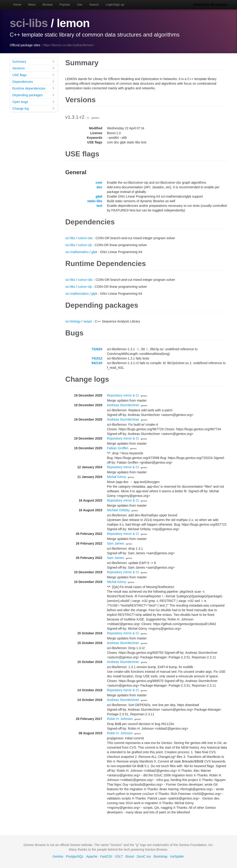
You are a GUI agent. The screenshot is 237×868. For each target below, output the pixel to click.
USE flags (34, 75)
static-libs (95, 201)
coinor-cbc (85, 238)
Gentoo (58, 856)
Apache (92, 856)
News (32, 5)
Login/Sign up (115, 5)
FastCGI (106, 856)
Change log (34, 108)
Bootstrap (161, 856)
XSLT (119, 856)
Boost (130, 856)
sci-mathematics (77, 252)
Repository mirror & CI (123, 395)
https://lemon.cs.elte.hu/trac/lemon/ (68, 45)
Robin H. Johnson (120, 719)
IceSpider (177, 856)
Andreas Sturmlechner (123, 405)
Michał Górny (116, 477)
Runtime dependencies (34, 88)
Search (94, 5)
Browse (48, 5)
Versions (34, 68)
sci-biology (73, 321)
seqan (88, 321)
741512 (97, 358)
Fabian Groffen (118, 448)
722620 (97, 349)
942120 (97, 363)
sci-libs (29, 23)
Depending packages (34, 95)
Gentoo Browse (210, 5)
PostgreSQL (75, 856)
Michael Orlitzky (118, 510)
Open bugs (34, 102)
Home (17, 5)
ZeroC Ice (144, 856)
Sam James (115, 543)
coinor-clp (85, 245)
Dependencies (34, 82)
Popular (65, 5)
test (99, 206)
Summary (34, 61)
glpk (99, 196)
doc (99, 187)
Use (80, 5)
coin (99, 183)
